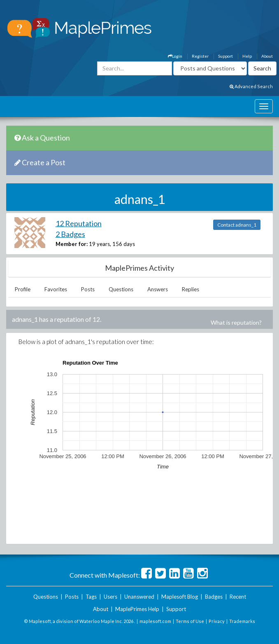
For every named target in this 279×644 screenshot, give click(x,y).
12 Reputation (79, 223)
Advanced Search (251, 86)
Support (226, 56)
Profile (23, 289)
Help (247, 56)
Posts (88, 289)
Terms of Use (190, 621)
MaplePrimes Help (137, 609)
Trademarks (242, 621)
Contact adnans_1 (237, 225)
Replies (191, 289)
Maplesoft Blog (180, 597)
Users (110, 597)
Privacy (217, 621)
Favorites (56, 289)
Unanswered (139, 597)
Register (200, 56)
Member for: (72, 244)
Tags (91, 597)
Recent (238, 597)
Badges (214, 597)
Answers (158, 289)
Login (175, 56)
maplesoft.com (155, 621)
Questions (121, 289)
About (267, 56)
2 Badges (70, 234)
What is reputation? (236, 322)
